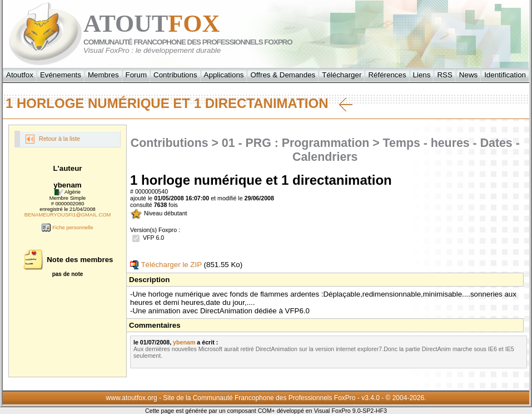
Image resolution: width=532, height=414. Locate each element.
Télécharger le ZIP (166, 265)
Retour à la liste (53, 139)
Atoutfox (20, 75)
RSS (444, 75)
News (468, 75)
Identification (505, 75)
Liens (422, 75)
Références (387, 75)
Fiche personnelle (67, 228)
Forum (136, 75)
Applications (224, 75)
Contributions (175, 75)
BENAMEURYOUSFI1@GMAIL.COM (68, 215)
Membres (103, 75)
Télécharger (342, 75)
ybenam (184, 342)
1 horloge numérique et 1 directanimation (179, 103)
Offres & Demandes (283, 75)
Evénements (61, 75)
